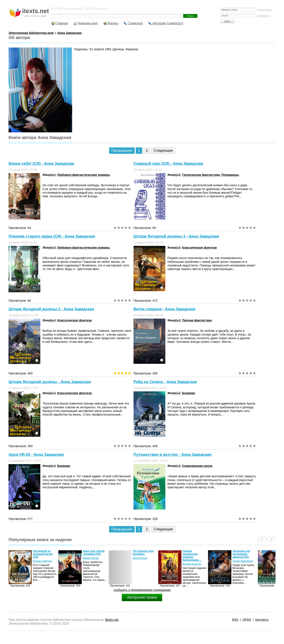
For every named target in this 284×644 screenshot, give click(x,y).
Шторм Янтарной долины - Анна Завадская (50, 382)
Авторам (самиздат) (168, 23)
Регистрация (265, 10)
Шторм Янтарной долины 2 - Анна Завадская (51, 309)
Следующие (163, 150)
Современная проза (197, 466)
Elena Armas (140, 558)
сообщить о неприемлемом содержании (142, 590)
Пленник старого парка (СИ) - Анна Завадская (52, 236)
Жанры (113, 23)
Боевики (189, 393)
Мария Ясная (91, 558)
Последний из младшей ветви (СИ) (43, 554)
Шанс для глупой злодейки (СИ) (94, 553)
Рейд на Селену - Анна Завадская (165, 382)
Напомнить (264, 16)
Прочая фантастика (197, 320)
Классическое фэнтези (199, 248)
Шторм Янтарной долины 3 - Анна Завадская (176, 236)
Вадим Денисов (192, 564)
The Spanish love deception (143, 553)
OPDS (247, 620)
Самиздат (135, 23)
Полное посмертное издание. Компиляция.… (192, 556)
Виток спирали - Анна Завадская (164, 309)
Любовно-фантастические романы (83, 175)
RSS (235, 620)
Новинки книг (88, 23)
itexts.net (112, 620)
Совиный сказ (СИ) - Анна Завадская (168, 164)
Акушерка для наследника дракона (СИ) (241, 554)
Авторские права (142, 597)
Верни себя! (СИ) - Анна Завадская (41, 164)
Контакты (262, 620)
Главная (62, 23)
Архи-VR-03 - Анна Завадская (36, 455)
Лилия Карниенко (243, 561)
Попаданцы (230, 175)
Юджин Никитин (42, 561)
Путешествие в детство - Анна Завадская (173, 455)
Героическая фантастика (201, 175)
